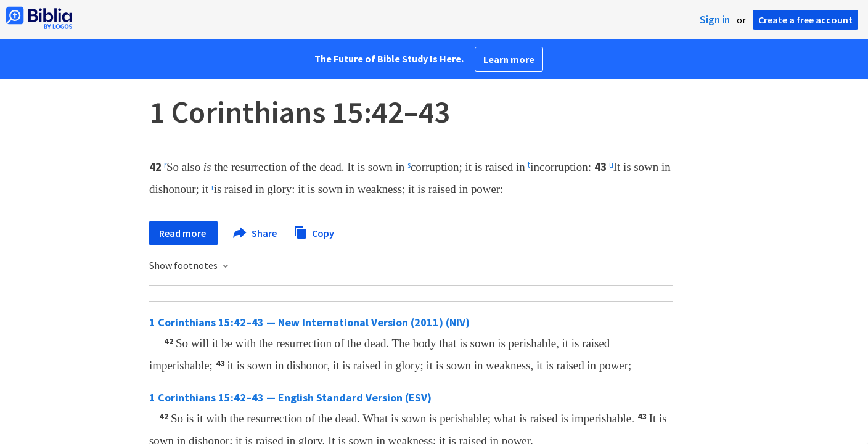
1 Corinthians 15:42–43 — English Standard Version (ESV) (290, 397)
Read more (183, 233)
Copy (314, 232)
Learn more (509, 59)
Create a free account (805, 20)
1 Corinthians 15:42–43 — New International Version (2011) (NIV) (309, 322)
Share (256, 233)
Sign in (715, 20)
